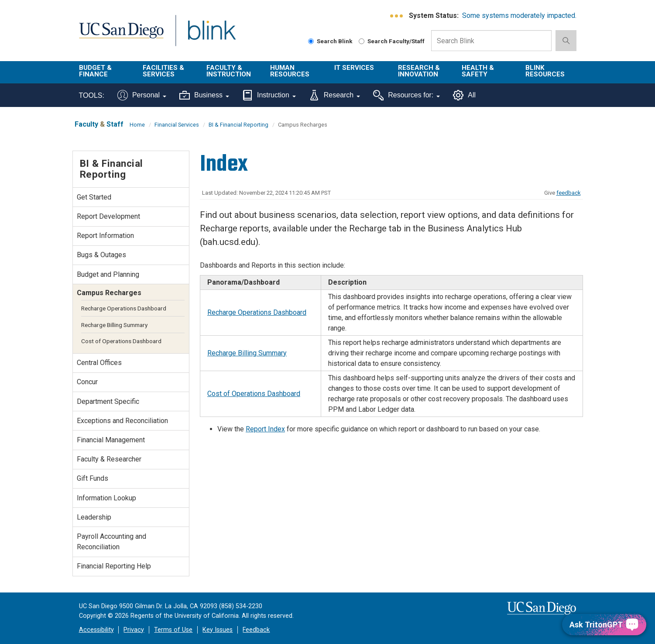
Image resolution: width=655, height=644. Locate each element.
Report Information (105, 236)
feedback (569, 193)
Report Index (265, 429)
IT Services (354, 68)
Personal (142, 95)
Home (137, 125)
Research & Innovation (419, 71)
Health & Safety (478, 71)
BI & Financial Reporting (238, 125)
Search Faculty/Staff (392, 41)
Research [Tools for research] (334, 95)
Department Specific (108, 401)
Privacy (134, 630)
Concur (87, 382)
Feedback (256, 630)
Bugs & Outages (101, 255)
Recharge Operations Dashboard (257, 312)
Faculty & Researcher (109, 459)
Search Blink (330, 41)
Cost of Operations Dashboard (254, 394)
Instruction (269, 95)
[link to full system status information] (397, 16)
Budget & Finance (95, 71)
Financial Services (177, 125)
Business (204, 95)
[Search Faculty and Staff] (362, 41)
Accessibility (96, 630)
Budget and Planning (108, 274)
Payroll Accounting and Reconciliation (111, 542)
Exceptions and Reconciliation (122, 421)
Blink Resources (545, 71)
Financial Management (111, 440)
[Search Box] (491, 41)
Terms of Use (173, 630)
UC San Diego (121, 36)
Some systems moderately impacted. (519, 15)
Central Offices (99, 363)
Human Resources (290, 71)
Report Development (108, 216)
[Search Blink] (311, 41)
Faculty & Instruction (229, 71)
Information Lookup (106, 498)
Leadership (94, 517)
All (464, 95)
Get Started (94, 197)
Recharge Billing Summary (247, 353)
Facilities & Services (163, 71)
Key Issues (218, 630)
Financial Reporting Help (114, 566)
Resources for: (406, 95)
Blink (211, 36)
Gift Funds (93, 478)
